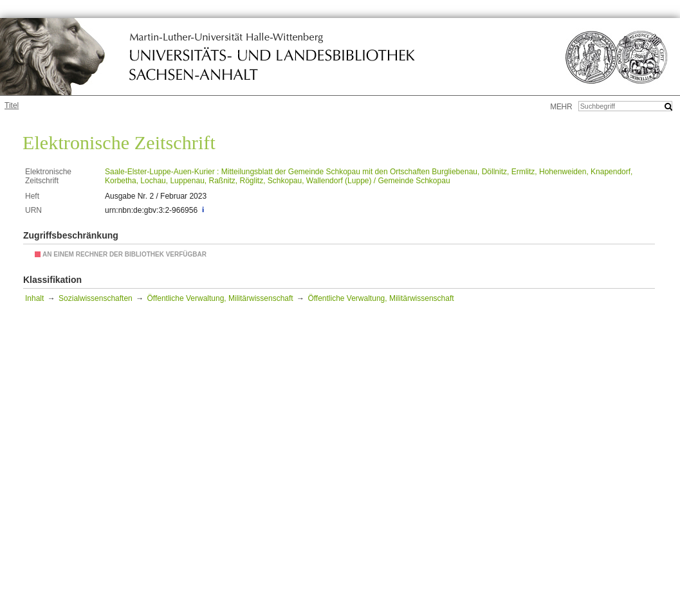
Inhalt (34, 298)
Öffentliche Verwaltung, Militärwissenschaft (220, 298)
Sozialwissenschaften (96, 298)
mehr (561, 107)
